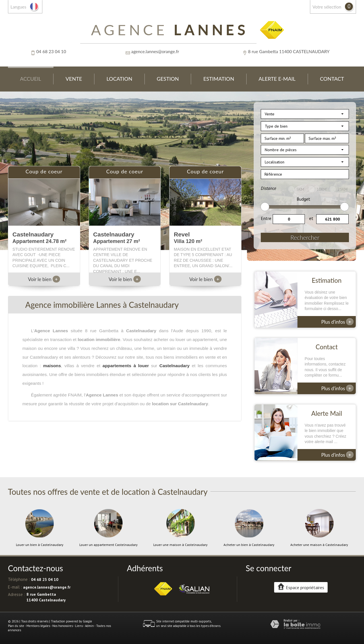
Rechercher (305, 237)
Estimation (219, 79)
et (311, 218)
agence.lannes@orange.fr (155, 51)
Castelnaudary (175, 366)
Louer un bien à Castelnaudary (40, 545)
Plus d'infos (338, 322)
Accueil (30, 79)
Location (119, 79)
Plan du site (16, 626)
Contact (332, 79)
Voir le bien (44, 279)
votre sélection (327, 7)
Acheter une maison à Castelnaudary (319, 545)
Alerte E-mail (277, 79)
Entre (266, 218)
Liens (79, 626)
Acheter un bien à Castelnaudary (249, 545)
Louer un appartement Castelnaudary (108, 545)
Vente (74, 79)
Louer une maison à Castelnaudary (180, 545)
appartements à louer (126, 366)
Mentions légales (38, 626)
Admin (89, 626)
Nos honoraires (63, 626)
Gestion (168, 79)
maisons (52, 366)
